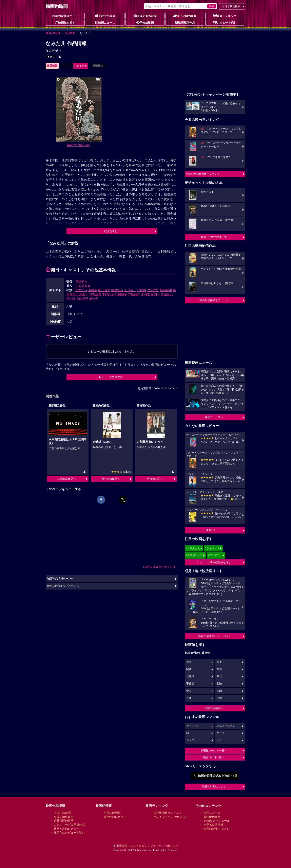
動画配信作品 (185, 22)
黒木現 (71, 299)
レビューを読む (225, 22)
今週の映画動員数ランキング (203, 174)
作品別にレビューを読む (69, 833)
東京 (189, 662)
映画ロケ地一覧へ (214, 757)
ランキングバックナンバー (171, 817)
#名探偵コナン (194, 555)
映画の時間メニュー (65, 16)
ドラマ (51, 57)
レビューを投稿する (111, 377)
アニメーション (226, 726)
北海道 (190, 676)
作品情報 (70, 33)
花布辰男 (95, 294)
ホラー (221, 740)
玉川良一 (130, 290)
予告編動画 (145, 22)
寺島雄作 (134, 294)
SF (188, 733)
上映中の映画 (105, 16)
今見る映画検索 (231, 6)
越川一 (156, 294)
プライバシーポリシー (164, 846)
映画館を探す (65, 22)
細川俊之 (104, 290)
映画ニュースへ (214, 417)
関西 (189, 669)
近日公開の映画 (185, 16)
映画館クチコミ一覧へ (214, 751)
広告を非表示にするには (160, 567)
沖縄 (219, 698)
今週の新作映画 (145, 16)
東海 (219, 669)
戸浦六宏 (153, 290)
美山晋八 (167, 294)
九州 (189, 698)
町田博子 (121, 294)
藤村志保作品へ (111, 479)
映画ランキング (225, 16)
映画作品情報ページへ (60, 579)
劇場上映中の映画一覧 (214, 237)
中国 (189, 691)
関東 (219, 662)
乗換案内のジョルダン (133, 846)
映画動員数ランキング (168, 813)
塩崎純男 (166, 290)
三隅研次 (81, 282)
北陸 (219, 684)
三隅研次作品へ (67, 479)
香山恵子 (82, 299)
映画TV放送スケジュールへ (214, 636)
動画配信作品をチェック (214, 300)
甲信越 (190, 684)
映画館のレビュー (115, 817)
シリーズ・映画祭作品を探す (214, 562)
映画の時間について (214, 787)
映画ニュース (105, 22)
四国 (219, 691)
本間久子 (108, 294)
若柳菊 (93, 290)
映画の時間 (53, 33)
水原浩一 (82, 294)
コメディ (192, 740)
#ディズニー (215, 555)
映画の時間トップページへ (63, 586)
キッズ (221, 733)
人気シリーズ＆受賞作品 (69, 825)
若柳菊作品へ (155, 479)
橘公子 (94, 299)
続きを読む (111, 231)
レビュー (79, 66)
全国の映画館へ (214, 708)
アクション (193, 726)
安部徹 (142, 290)
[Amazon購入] (79, 145)
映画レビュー (214, 530)
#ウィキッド (212, 548)
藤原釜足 (117, 290)
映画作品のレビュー (66, 829)
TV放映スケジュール (217, 821)
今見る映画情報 (213, 825)
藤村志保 (81, 290)
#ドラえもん (193, 548)
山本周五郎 (83, 286)
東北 (219, 676)
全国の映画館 (112, 813)
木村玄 (146, 294)
